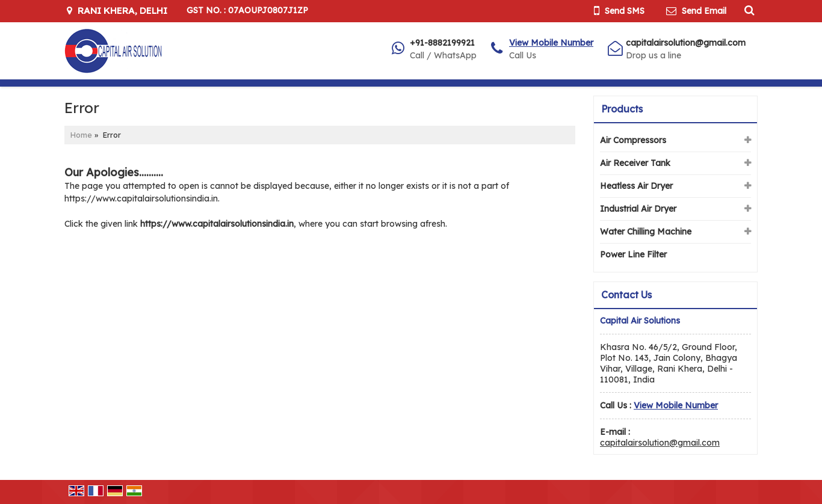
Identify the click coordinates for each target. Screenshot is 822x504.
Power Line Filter (633, 254)
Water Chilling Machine (646, 232)
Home (81, 135)
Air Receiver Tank (635, 163)
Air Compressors (633, 140)
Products (622, 109)
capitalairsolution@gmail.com (686, 43)
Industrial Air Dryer (638, 209)
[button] (551, 43)
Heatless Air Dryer (636, 186)
